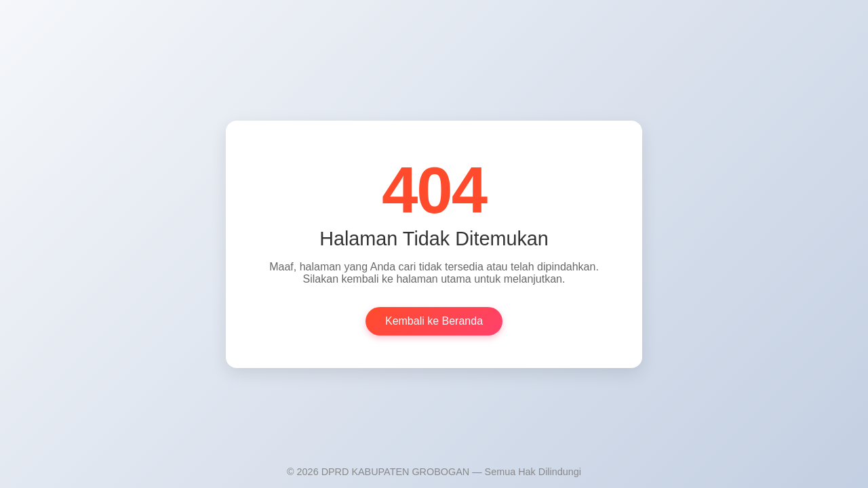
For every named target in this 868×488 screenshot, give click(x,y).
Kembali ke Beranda (434, 325)
